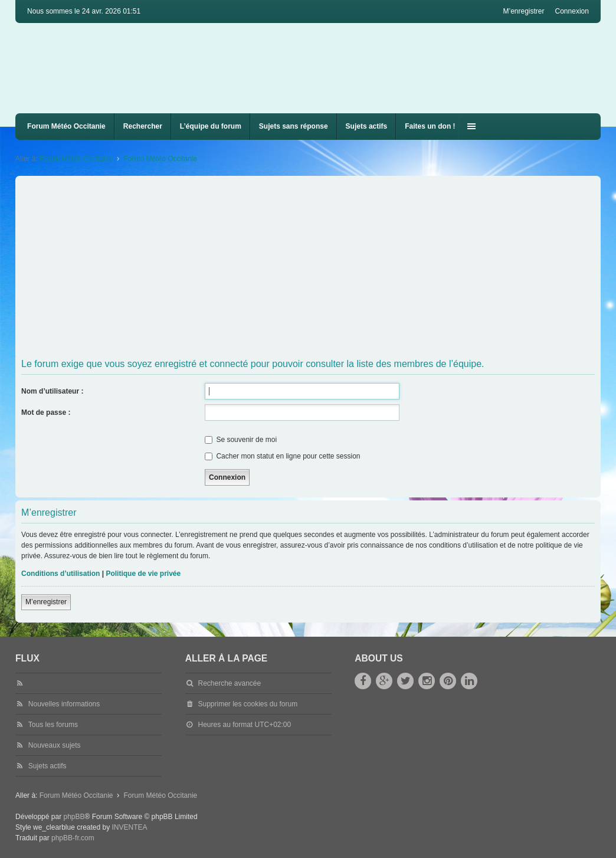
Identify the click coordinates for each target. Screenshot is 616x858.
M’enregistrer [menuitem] (523, 11)
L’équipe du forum (211, 126)
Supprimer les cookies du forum (248, 704)
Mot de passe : (46, 412)
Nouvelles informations (64, 704)
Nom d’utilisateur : (52, 391)
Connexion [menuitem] (572, 11)
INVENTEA (130, 827)
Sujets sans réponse (294, 126)
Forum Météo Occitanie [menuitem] (66, 126)
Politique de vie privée (143, 574)
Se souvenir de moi (241, 440)
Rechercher (143, 126)
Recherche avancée (229, 683)
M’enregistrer (46, 602)
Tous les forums (53, 725)
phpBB (74, 817)
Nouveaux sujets (55, 745)
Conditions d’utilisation (60, 574)
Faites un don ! (430, 126)
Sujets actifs (367, 126)
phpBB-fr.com (73, 838)
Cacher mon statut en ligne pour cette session (282, 456)
